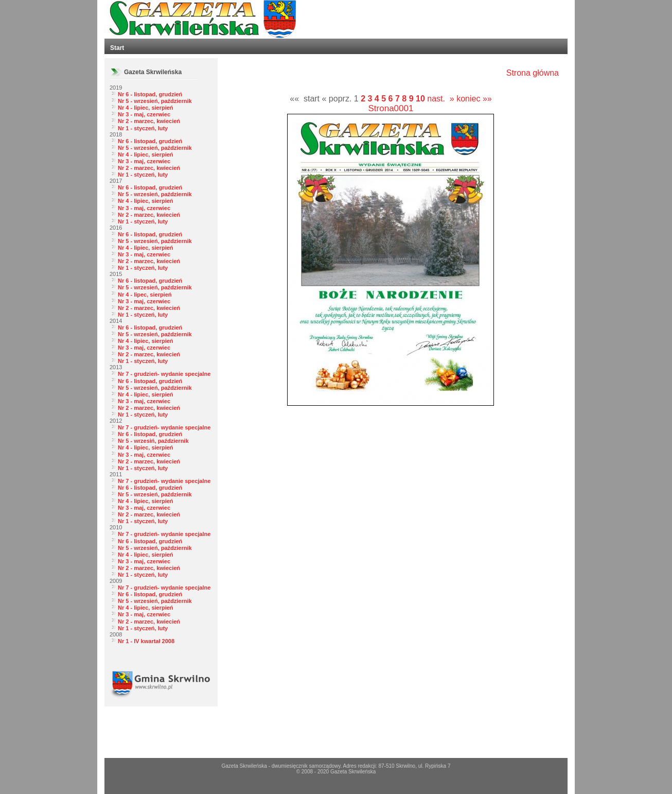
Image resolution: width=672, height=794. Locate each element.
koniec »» (474, 99)
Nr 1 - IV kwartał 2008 (146, 641)
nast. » (440, 99)
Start (117, 48)
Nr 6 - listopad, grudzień (150, 94)
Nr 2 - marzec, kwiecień (149, 121)
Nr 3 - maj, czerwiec (144, 114)
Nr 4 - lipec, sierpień (145, 295)
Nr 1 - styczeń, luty (143, 128)
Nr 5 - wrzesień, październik (155, 101)
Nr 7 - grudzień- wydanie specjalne (164, 374)
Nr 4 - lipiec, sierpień (146, 108)
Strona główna (533, 73)
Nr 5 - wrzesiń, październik (153, 441)
